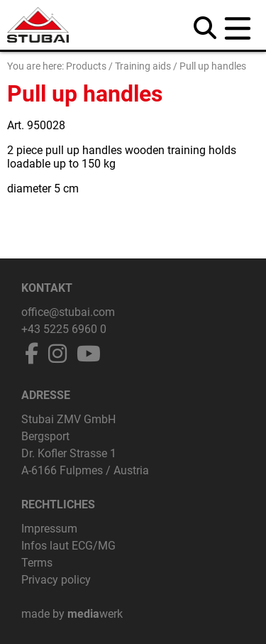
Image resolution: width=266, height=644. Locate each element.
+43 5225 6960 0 (64, 329)
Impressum (49, 529)
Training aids (143, 66)
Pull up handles (213, 66)
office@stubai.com (68, 312)
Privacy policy (56, 580)
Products (86, 66)
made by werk (72, 614)
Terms (37, 563)
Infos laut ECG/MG (68, 546)
